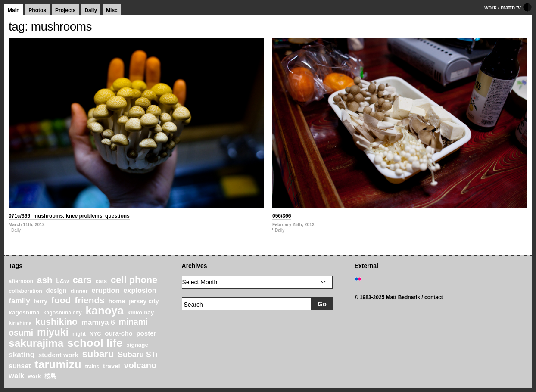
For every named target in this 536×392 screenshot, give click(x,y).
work (490, 8)
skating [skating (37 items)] (22, 355)
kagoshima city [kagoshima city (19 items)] (63, 313)
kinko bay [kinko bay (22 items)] (141, 313)
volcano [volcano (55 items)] (140, 365)
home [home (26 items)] (117, 301)
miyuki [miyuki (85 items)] (53, 332)
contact (434, 297)
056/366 (282, 216)
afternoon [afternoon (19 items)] (21, 281)
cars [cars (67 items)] (82, 280)
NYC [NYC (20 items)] (95, 334)
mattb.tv (511, 8)
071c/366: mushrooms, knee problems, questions (69, 216)
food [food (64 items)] (61, 300)
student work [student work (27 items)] (58, 355)
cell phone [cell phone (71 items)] (134, 280)
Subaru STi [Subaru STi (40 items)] (138, 355)
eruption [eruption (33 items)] (105, 290)
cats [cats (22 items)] (101, 281)
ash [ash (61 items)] (45, 280)
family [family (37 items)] (19, 301)
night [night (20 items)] (79, 334)
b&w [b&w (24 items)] (62, 281)
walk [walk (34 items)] (16, 376)
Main (14, 10)
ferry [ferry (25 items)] (41, 301)
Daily (91, 10)
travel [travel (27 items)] (112, 366)
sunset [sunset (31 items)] (20, 366)
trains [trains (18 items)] (92, 367)
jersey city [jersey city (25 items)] (144, 301)
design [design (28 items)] (56, 291)
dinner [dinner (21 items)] (79, 291)
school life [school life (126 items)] (95, 343)
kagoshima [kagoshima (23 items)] (24, 313)
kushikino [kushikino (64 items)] (56, 322)
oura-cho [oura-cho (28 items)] (118, 333)
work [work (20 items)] (34, 376)
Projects (65, 10)
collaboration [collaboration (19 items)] (25, 291)
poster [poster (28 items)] (146, 333)
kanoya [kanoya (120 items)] (104, 311)
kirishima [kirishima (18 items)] (20, 323)
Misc (112, 10)
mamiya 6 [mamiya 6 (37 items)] (98, 322)
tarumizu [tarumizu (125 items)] (58, 364)
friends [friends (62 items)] (90, 300)
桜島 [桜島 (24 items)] (50, 376)
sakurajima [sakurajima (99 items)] (36, 343)
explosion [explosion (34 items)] (140, 290)
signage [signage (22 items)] (137, 345)
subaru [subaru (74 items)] (98, 354)
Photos (37, 10)
